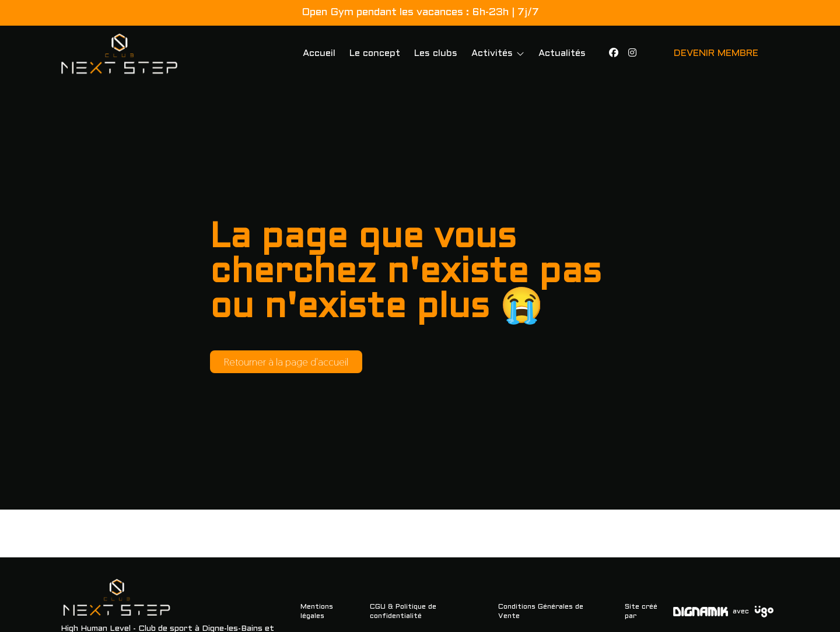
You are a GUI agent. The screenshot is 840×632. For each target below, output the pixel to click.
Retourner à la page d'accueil (286, 362)
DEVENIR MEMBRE (716, 53)
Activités (492, 53)
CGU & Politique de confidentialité (403, 612)
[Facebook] (614, 53)
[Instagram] (632, 53)
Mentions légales (317, 612)
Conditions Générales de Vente (541, 612)
